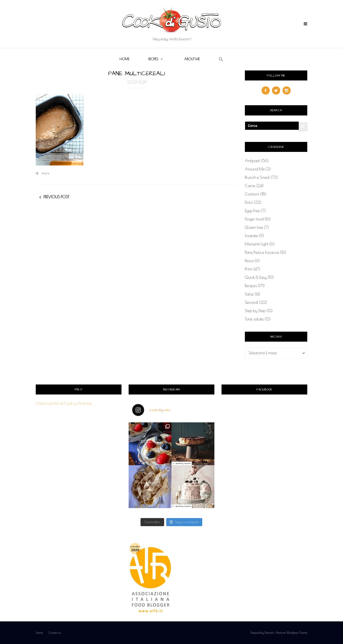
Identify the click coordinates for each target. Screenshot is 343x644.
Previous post (56, 197)
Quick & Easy (256, 277)
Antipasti (252, 161)
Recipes (153, 59)
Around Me (255, 169)
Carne (250, 186)
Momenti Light (257, 244)
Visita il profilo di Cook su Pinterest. (64, 403)
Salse (249, 294)
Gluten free (254, 227)
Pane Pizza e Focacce (262, 252)
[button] (221, 60)
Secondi (252, 302)
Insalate (251, 236)
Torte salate (254, 319)
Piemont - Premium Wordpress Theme (286, 633)
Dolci (249, 202)
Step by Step (255, 311)
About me (192, 59)
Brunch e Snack (257, 177)
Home (124, 59)
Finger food (254, 219)
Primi (249, 269)
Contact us (55, 633)
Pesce (249, 261)
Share (43, 173)
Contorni (252, 194)
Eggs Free (252, 211)
